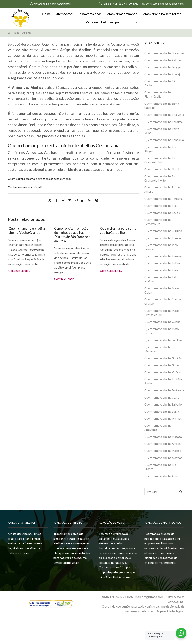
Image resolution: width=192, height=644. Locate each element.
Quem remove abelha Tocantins (158, 55)
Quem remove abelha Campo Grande (163, 320)
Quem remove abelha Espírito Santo (163, 402)
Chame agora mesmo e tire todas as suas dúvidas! (39, 178)
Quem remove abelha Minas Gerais (162, 309)
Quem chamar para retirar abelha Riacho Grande (24, 232)
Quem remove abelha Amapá (163, 470)
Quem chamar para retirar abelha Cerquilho (118, 230)
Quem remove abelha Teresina (164, 215)
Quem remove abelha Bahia (162, 437)
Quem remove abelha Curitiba (164, 248)
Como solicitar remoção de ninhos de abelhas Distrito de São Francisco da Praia (73, 234)
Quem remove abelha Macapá (164, 463)
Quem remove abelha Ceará (162, 423)
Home (46, 14)
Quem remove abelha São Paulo (161, 88)
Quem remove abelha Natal (162, 185)
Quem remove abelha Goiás (162, 385)
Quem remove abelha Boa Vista (161, 123)
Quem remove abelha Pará (161, 288)
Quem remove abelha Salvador (164, 430)
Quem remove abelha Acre (161, 503)
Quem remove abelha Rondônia (158, 153)
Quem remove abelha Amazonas (158, 453)
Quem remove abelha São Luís (163, 360)
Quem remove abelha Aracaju (163, 79)
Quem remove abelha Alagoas (164, 484)
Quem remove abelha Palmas (163, 64)
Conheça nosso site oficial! (25, 187)
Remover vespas (89, 14)
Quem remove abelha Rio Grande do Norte (160, 194)
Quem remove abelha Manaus (163, 444)
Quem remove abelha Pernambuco (158, 238)
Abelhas (28, 33)
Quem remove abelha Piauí (162, 222)
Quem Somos (64, 14)
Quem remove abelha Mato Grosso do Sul (162, 332)
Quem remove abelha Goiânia (163, 378)
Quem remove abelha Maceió (163, 477)
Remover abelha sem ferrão (161, 14)
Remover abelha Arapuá (103, 22)
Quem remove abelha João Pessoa (161, 264)
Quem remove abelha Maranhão (158, 369)
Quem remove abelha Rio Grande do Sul (160, 176)
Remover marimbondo (121, 14)
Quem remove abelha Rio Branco (160, 494)
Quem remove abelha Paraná (163, 255)
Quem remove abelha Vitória (163, 392)
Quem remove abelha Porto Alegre (162, 164)
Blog (17, 33)
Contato (130, 22)
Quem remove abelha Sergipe (163, 72)
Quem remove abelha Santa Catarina (162, 111)
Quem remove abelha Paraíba (163, 274)
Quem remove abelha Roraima (164, 132)
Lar (10, 33)
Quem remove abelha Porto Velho (162, 141)
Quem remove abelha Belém (162, 281)
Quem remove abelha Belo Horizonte (161, 297)
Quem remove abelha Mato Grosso (162, 350)
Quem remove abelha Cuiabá (163, 341)
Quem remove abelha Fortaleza (158, 413)
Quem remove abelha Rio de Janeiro (162, 206)
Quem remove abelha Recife (162, 229)
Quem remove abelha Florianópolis (158, 100)
